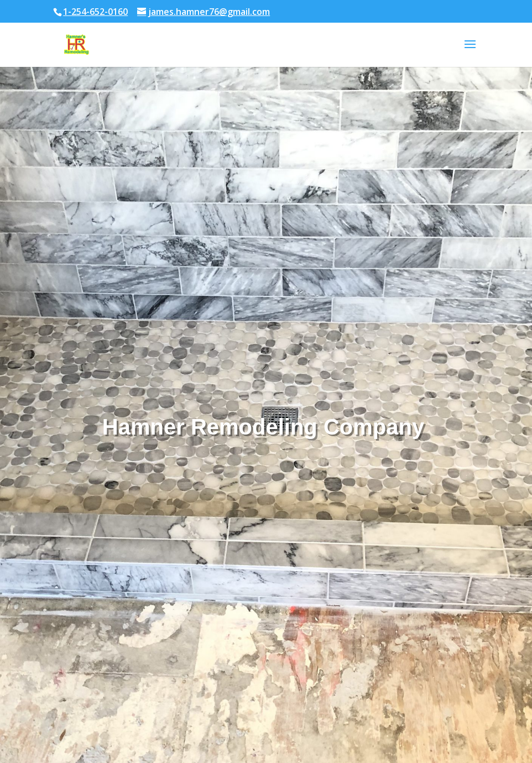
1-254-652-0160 (95, 12)
